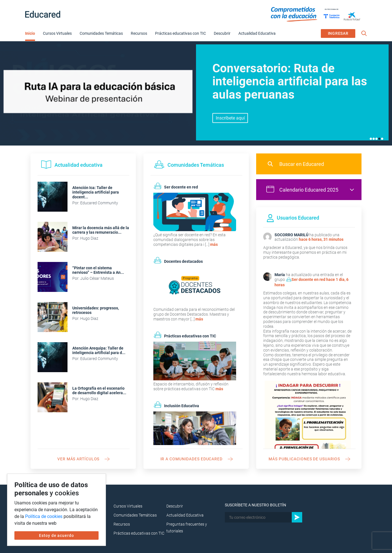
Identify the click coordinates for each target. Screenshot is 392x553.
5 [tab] (382, 139)
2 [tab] (374, 139)
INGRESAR (338, 33)
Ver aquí (230, 118)
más (214, 244)
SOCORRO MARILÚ (291, 235)
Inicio (30, 33)
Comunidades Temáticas (101, 33)
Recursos (139, 33)
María (280, 275)
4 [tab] (379, 139)
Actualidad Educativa (257, 33)
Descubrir (222, 33)
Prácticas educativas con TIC (180, 33)
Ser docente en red (308, 279)
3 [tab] (376, 139)
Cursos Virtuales (57, 33)
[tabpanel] (196, 93)
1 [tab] (371, 139)
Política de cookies (44, 516)
